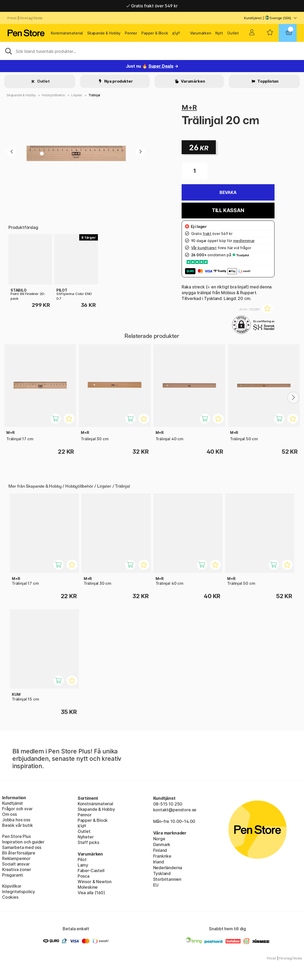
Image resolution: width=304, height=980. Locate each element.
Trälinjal (94, 95)
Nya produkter (118, 81)
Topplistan (268, 81)
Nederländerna (168, 868)
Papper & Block (155, 33)
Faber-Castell (91, 871)
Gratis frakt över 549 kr (152, 6)
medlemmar (244, 241)
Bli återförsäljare (19, 853)
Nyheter (86, 837)
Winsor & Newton (95, 882)
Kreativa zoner (17, 869)
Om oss (9, 814)
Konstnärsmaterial (67, 33)
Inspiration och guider (23, 842)
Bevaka (228, 192)
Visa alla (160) (91, 893)
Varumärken (201, 33)
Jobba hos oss (16, 820)
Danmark (162, 844)
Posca (84, 876)
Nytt (219, 33)
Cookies (10, 897)
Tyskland (162, 873)
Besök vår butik (17, 825)
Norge (159, 839)
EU (156, 885)
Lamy (83, 865)
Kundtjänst (253, 18)
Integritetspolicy (19, 892)
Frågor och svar (17, 809)
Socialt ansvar (16, 864)
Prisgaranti (13, 875)
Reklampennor (16, 858)
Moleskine (88, 887)
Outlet (233, 33)
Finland (160, 850)
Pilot (82, 859)
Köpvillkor (12, 886)
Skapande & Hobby (104, 33)
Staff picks (88, 842)
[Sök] (152, 51)
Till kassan (228, 210)
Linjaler (77, 95)
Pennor (131, 33)
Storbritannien (167, 879)
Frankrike (162, 856)
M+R (189, 107)
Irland (159, 862)
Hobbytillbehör (54, 95)
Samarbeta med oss (22, 847)
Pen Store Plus (16, 836)
